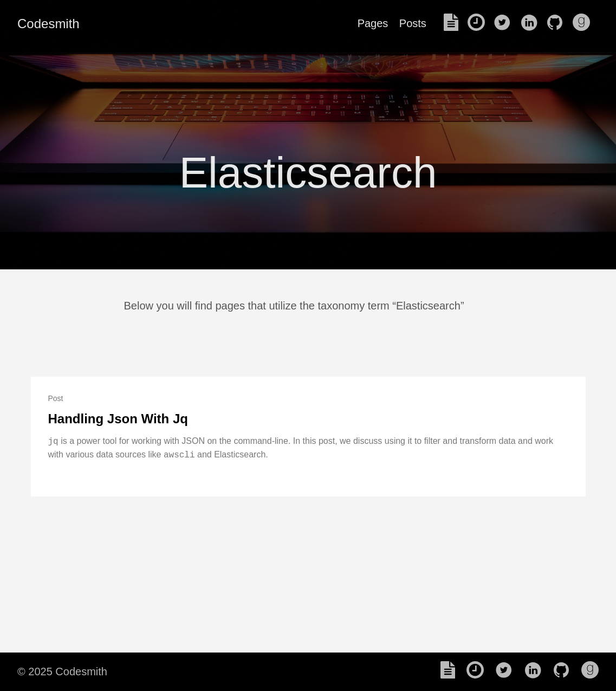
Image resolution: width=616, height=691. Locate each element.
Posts (413, 23)
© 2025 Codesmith (62, 671)
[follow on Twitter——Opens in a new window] (505, 23)
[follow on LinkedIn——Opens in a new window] (532, 23)
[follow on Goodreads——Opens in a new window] (585, 23)
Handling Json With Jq (118, 419)
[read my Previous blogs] (479, 23)
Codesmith (48, 24)
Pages (373, 23)
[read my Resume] (455, 23)
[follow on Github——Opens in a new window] (558, 23)
